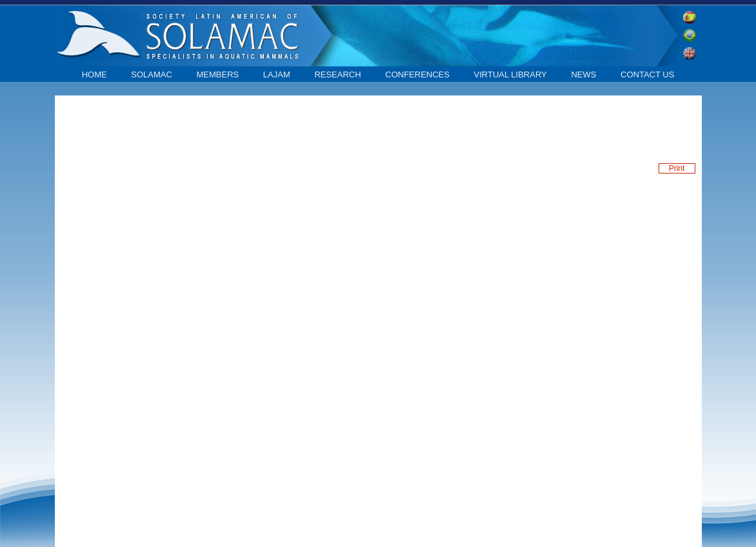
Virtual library (511, 75)
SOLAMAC (152, 75)
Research (337, 75)
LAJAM (277, 75)
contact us (647, 75)
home (94, 75)
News (583, 75)
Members (217, 75)
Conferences (417, 75)
